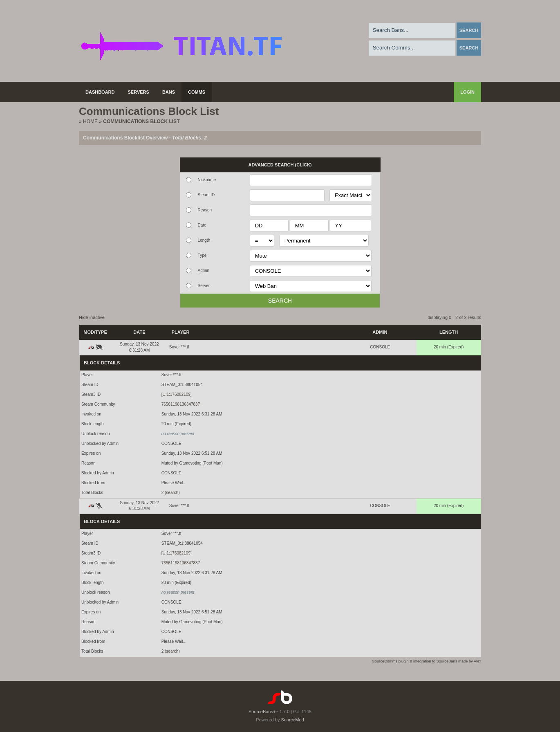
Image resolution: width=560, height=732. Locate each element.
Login (467, 92)
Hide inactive (92, 317)
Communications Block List (141, 121)
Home (90, 121)
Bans (169, 92)
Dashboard (100, 92)
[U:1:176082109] (177, 394)
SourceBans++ (263, 712)
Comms (197, 92)
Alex (477, 661)
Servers (139, 92)
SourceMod (292, 720)
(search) (172, 493)
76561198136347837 (181, 404)
